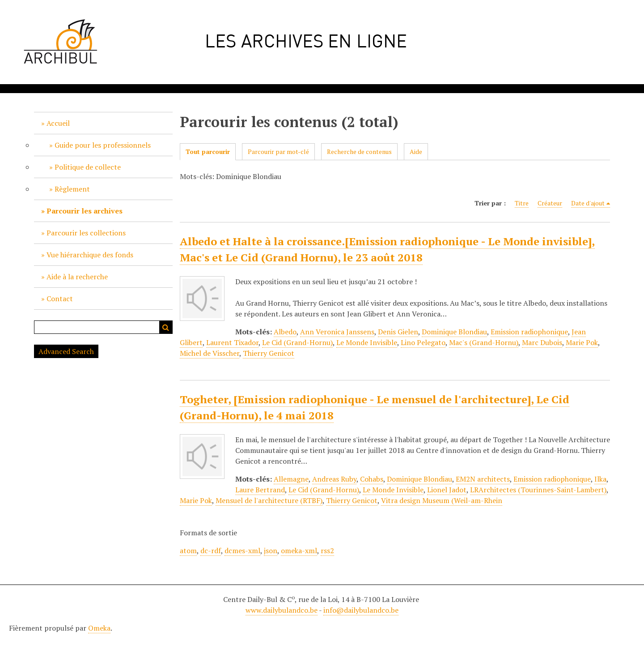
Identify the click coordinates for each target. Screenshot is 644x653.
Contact (60, 299)
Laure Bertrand (260, 490)
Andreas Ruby (334, 479)
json (271, 551)
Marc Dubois (542, 342)
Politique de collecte (88, 167)
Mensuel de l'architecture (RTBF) (269, 500)
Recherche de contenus (359, 152)
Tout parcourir (208, 152)
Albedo (285, 332)
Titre (522, 203)
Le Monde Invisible (367, 342)
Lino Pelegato (423, 342)
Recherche (166, 327)
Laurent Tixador (232, 342)
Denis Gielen (398, 332)
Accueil (58, 123)
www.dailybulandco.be (282, 610)
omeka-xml (299, 551)
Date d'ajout (588, 203)
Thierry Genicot (269, 353)
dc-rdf (211, 551)
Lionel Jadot (447, 490)
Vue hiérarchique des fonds (90, 255)
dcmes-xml (242, 551)
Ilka (600, 479)
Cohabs (372, 479)
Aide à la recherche (77, 277)
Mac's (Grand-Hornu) (484, 342)
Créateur (550, 203)
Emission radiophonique (529, 332)
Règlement (72, 189)
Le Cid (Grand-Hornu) (297, 342)
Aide (416, 152)
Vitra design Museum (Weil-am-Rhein (442, 500)
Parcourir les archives (85, 211)
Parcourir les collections (86, 233)
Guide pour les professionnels (103, 145)
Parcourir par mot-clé (278, 152)
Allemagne (291, 479)
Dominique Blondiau (454, 332)
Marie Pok (582, 342)
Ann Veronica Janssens (337, 332)
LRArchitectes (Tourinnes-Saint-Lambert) (538, 490)
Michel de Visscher (210, 353)
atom (188, 551)
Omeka (99, 628)
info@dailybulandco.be (361, 610)
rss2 (327, 551)
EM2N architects (483, 479)
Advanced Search (66, 351)
